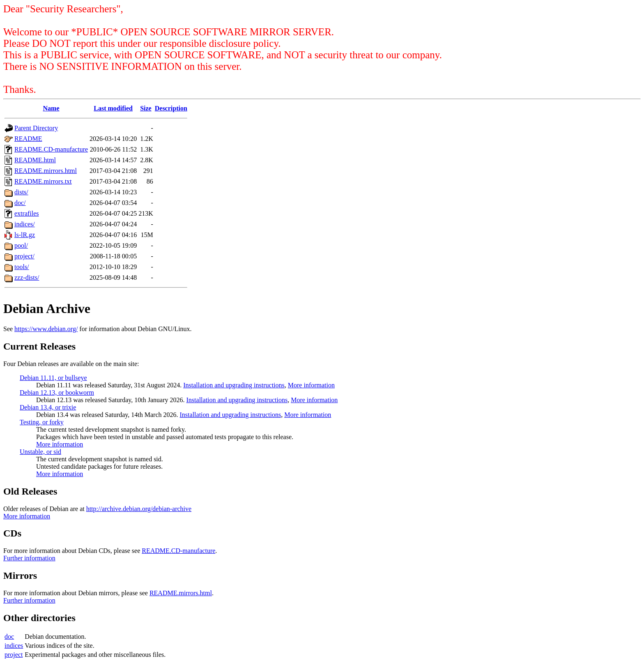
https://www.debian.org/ (46, 329)
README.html (35, 160)
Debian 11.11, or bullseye (53, 378)
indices (14, 646)
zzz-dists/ (27, 277)
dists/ (21, 192)
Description (171, 108)
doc (9, 637)
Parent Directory (36, 128)
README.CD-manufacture (51, 149)
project (14, 655)
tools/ (22, 267)
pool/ (21, 245)
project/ (24, 256)
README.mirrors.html (46, 171)
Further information (29, 558)
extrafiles (27, 213)
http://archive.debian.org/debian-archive (139, 509)
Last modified (113, 108)
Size (146, 108)
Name (51, 108)
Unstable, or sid (40, 452)
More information (311, 385)
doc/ (20, 203)
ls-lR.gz (25, 235)
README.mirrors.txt (43, 181)
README (28, 139)
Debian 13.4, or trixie (48, 407)
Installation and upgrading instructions (234, 385)
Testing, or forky (42, 422)
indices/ (25, 224)
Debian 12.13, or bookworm (57, 393)
